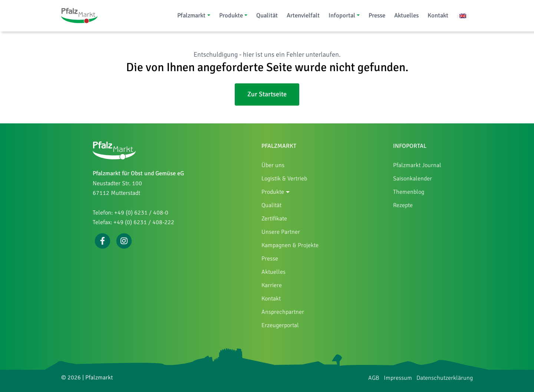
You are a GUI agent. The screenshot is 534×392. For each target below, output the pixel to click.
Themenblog (409, 192)
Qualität (267, 15)
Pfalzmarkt (191, 15)
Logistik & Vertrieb (284, 179)
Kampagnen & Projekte (290, 245)
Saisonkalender (413, 179)
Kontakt (438, 15)
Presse (377, 15)
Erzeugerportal (280, 325)
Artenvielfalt (303, 15)
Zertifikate (274, 219)
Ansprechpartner (283, 312)
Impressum (398, 378)
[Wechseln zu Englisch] (463, 15)
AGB (374, 378)
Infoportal (342, 15)
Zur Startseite (267, 94)
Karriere (272, 285)
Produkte (231, 15)
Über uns (273, 165)
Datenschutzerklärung (445, 378)
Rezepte (403, 205)
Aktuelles (406, 15)
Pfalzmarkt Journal (417, 165)
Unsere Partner (281, 232)
